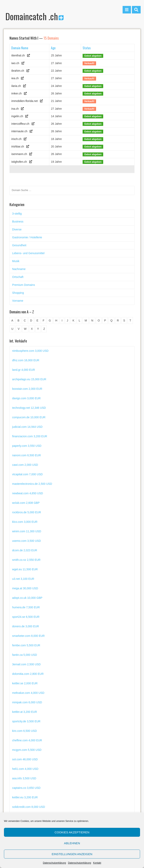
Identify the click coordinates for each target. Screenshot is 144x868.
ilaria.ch (16, 86)
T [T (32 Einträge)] (130, 320)
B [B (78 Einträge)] (19, 320)
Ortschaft (18, 277)
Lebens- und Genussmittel (28, 253)
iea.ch (15, 78)
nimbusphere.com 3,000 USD (30, 360)
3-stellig (17, 214)
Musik (16, 261)
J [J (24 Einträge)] (67, 320)
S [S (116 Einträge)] (124, 320)
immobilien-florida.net (24, 101)
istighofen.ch (19, 162)
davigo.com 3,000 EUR (26, 408)
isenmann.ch (19, 154)
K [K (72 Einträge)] (73, 320)
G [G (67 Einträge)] (50, 320)
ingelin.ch (17, 116)
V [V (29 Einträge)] (19, 329)
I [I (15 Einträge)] (62, 320)
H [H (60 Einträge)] (56, 320)
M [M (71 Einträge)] (86, 320)
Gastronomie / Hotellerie (27, 237)
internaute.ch (19, 131)
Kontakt (97, 863)
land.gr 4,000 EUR (23, 379)
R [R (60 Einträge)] (118, 320)
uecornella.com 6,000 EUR (29, 351)
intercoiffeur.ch (20, 124)
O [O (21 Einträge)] (99, 320)
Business (18, 222)
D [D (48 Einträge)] (31, 320)
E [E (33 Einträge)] (37, 320)
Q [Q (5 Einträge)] (111, 320)
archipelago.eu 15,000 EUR (29, 389)
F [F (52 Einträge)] (44, 320)
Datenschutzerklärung (54, 863)
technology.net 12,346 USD (29, 417)
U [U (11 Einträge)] (12, 329)
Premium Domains (23, 285)
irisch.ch (16, 139)
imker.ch (16, 93)
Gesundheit (19, 245)
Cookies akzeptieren (72, 832)
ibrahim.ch (18, 71)
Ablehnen (72, 843)
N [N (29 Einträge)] (92, 320)
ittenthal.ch (18, 55)
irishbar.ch (18, 146)
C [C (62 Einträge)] (25, 320)
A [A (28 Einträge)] (12, 320)
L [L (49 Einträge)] (79, 320)
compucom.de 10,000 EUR (29, 427)
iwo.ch (15, 63)
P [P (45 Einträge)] (105, 320)
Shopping (18, 293)
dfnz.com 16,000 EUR (26, 370)
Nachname (19, 269)
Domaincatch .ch (34, 16)
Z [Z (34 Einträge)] (44, 329)
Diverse (17, 229)
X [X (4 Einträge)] (32, 329)
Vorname (18, 301)
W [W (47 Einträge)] (25, 329)
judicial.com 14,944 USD (27, 436)
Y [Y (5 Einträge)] (38, 329)
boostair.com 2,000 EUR (27, 398)
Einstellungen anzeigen (72, 854)
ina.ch (15, 109)
